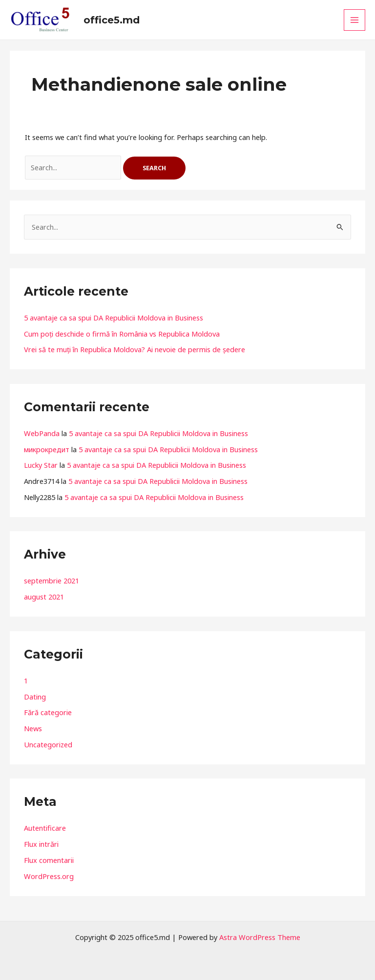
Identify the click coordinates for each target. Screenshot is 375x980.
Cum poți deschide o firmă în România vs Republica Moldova (122, 334)
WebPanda (42, 433)
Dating (35, 697)
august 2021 (44, 597)
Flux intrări (41, 844)
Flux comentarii (49, 860)
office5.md (112, 20)
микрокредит (47, 449)
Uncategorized (48, 744)
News (33, 728)
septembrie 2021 (52, 580)
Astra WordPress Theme (260, 937)
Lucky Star (41, 465)
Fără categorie (48, 712)
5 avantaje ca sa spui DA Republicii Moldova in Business (114, 318)
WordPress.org (49, 876)
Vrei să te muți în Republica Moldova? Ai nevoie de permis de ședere (135, 349)
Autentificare (45, 828)
